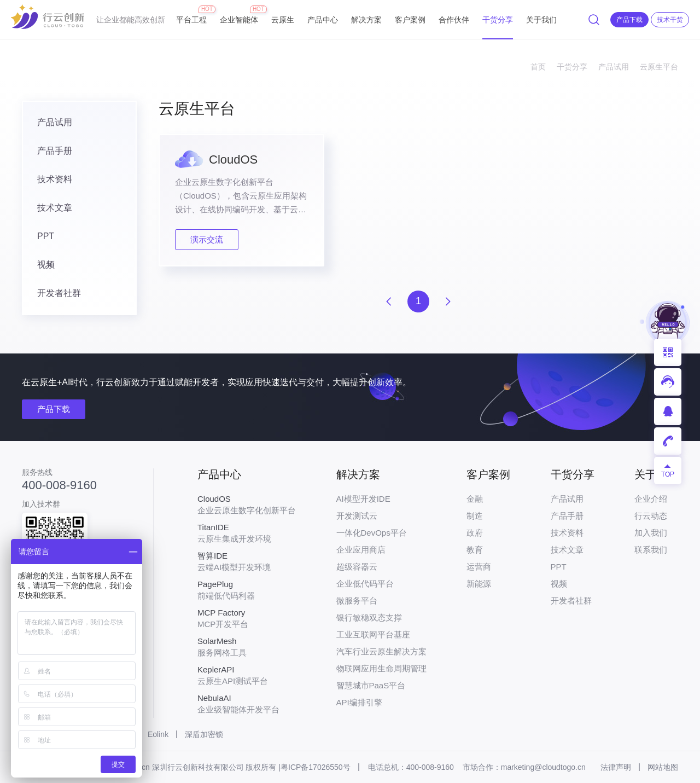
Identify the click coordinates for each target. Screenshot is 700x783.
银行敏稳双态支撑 (369, 617)
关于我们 (541, 20)
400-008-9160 (59, 485)
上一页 (389, 301)
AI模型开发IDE (363, 499)
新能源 (479, 584)
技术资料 (55, 179)
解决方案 (366, 20)
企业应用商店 (361, 550)
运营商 (479, 567)
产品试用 (614, 67)
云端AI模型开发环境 (247, 561)
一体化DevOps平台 (372, 533)
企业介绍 (651, 499)
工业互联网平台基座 (373, 634)
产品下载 (54, 409)
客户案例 (410, 20)
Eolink (158, 734)
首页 (538, 67)
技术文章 (55, 208)
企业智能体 (239, 15)
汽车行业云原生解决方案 (381, 651)
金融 (475, 499)
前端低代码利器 (247, 590)
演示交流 (207, 239)
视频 (46, 265)
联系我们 (651, 550)
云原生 (283, 20)
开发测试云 (357, 516)
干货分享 (498, 20)
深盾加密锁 (204, 734)
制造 (475, 516)
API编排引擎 (359, 702)
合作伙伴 (454, 20)
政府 (475, 533)
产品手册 (55, 151)
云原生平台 (659, 67)
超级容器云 (357, 567)
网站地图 (663, 767)
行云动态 (651, 516)
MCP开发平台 (247, 618)
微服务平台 (357, 601)
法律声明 (616, 767)
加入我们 (651, 533)
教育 (475, 550)
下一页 (448, 301)
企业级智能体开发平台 (247, 704)
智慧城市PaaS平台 (371, 685)
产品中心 (323, 20)
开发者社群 (59, 293)
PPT (46, 236)
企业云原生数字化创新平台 (247, 504)
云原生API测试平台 (247, 675)
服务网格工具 (247, 647)
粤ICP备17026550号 (316, 767)
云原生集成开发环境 (247, 533)
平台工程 (191, 15)
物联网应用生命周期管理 (381, 668)
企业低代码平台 (365, 584)
